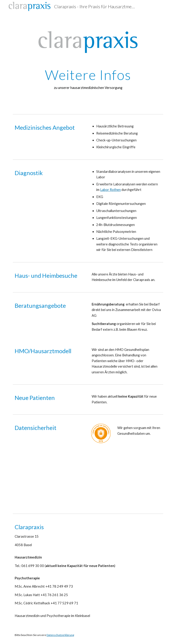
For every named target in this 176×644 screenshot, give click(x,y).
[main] (88, 79)
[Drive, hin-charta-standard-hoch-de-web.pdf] (139, 473)
